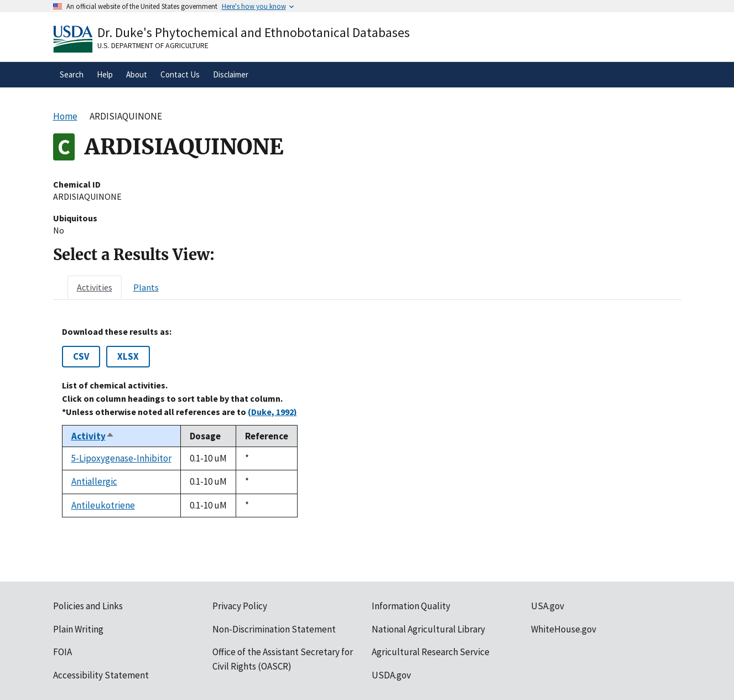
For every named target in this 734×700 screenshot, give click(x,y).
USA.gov (548, 606)
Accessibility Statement (101, 675)
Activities (95, 287)
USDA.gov (391, 675)
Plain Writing (78, 629)
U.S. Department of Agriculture (153, 45)
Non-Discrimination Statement (274, 629)
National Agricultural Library (428, 629)
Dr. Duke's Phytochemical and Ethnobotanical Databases (254, 32)
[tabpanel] (367, 422)
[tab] (95, 287)
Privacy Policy (240, 606)
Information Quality (411, 606)
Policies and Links (88, 606)
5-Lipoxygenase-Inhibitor (121, 458)
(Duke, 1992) (272, 412)
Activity (93, 436)
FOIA (63, 652)
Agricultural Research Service (431, 652)
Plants (146, 287)
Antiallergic (94, 481)
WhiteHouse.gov (564, 629)
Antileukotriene (103, 505)
